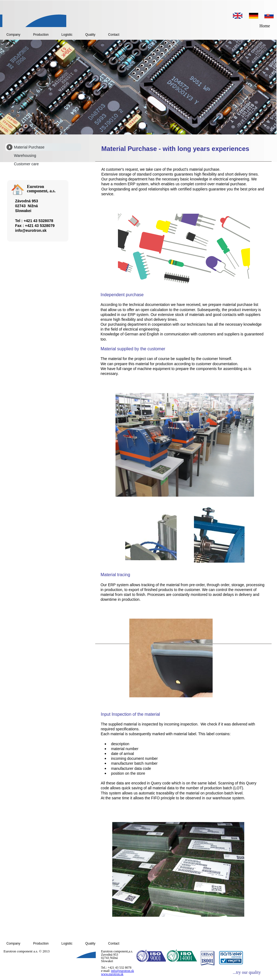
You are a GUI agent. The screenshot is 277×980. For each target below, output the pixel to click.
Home (265, 26)
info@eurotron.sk (123, 971)
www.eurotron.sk (112, 974)
